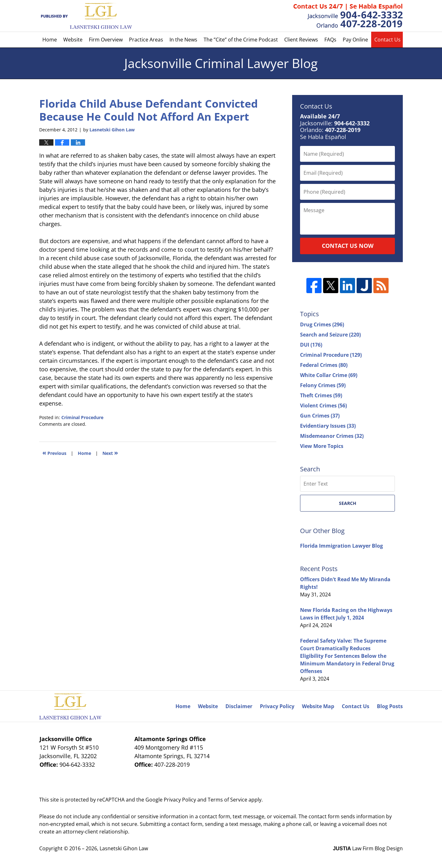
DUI (311, 345)
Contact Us (387, 40)
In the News (183, 40)
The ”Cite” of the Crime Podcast (241, 40)
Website (73, 40)
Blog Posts (390, 706)
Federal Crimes (324, 365)
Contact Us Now (348, 246)
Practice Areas (146, 40)
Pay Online (355, 40)
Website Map (318, 706)
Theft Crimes (321, 395)
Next (110, 453)
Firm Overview (106, 40)
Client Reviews (301, 40)
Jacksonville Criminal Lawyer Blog (86, 16)
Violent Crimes (323, 406)
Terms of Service (227, 800)
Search (348, 503)
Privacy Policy (277, 706)
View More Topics (322, 446)
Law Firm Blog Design (368, 848)
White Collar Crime (329, 375)
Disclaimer (239, 706)
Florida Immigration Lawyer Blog (341, 546)
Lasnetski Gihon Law (124, 848)
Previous (54, 453)
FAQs (330, 40)
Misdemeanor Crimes (332, 436)
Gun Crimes (320, 416)
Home (50, 40)
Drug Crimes (322, 324)
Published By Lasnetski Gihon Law (348, 16)
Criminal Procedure (82, 417)
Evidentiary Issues (328, 426)
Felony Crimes (323, 385)
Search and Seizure (330, 335)
